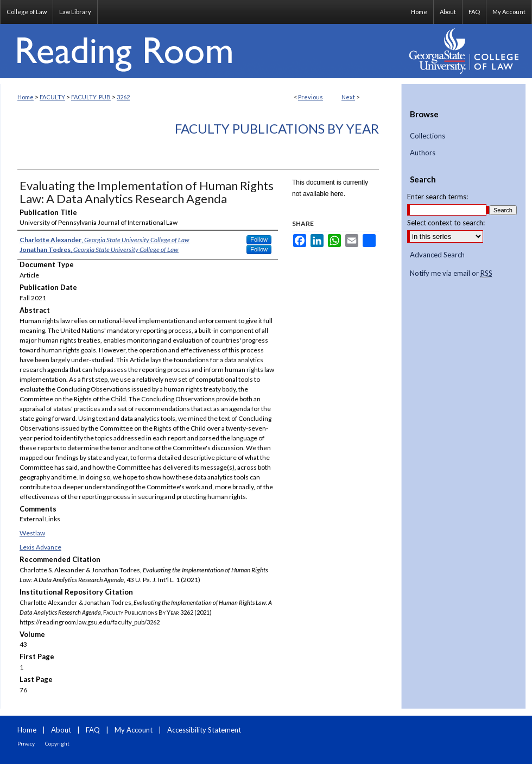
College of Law (27, 12)
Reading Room (201, 51)
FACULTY (52, 97)
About (61, 730)
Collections (427, 136)
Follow (259, 239)
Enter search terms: (438, 197)
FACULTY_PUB (91, 97)
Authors (423, 153)
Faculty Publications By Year (277, 128)
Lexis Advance (40, 547)
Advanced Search (437, 255)
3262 (123, 97)
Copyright (57, 743)
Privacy (26, 743)
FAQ (93, 730)
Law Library (75, 12)
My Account (134, 730)
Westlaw (32, 533)
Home (26, 97)
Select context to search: (446, 223)
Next (348, 97)
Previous (311, 97)
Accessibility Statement (204, 730)
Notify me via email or (451, 274)
